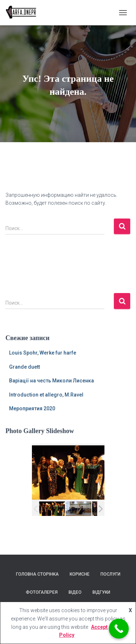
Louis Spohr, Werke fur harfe (43, 353)
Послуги (110, 574)
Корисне (80, 574)
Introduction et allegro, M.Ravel (46, 395)
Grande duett (24, 367)
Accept (99, 627)
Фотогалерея (42, 592)
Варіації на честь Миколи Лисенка (51, 381)
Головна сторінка (37, 574)
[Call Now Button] (119, 629)
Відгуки (101, 592)
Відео (75, 592)
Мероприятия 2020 (32, 408)
